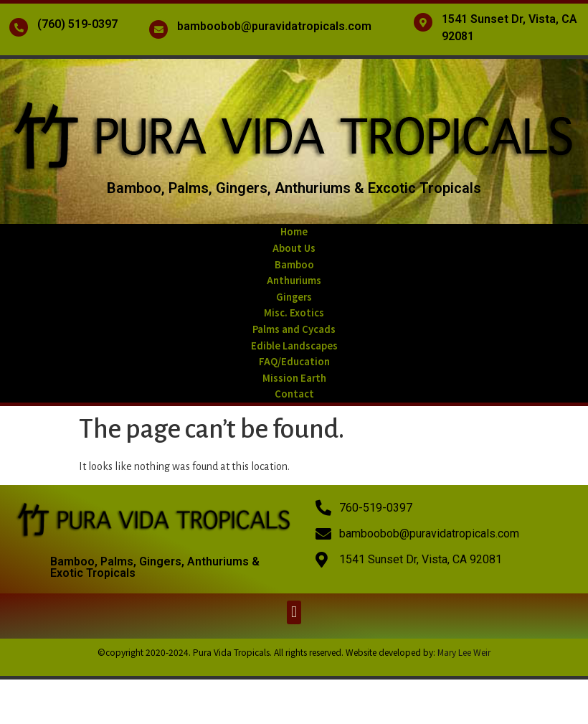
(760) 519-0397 (77, 24)
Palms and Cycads (294, 329)
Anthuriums (294, 280)
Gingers (294, 297)
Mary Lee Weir (464, 652)
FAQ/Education (294, 361)
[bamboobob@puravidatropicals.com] (158, 29)
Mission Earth (294, 378)
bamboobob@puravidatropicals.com (274, 26)
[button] (294, 612)
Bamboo (294, 264)
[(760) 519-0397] (19, 27)
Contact (294, 394)
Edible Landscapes (294, 345)
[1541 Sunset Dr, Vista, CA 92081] (423, 22)
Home (294, 231)
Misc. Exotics (294, 312)
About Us (294, 248)
